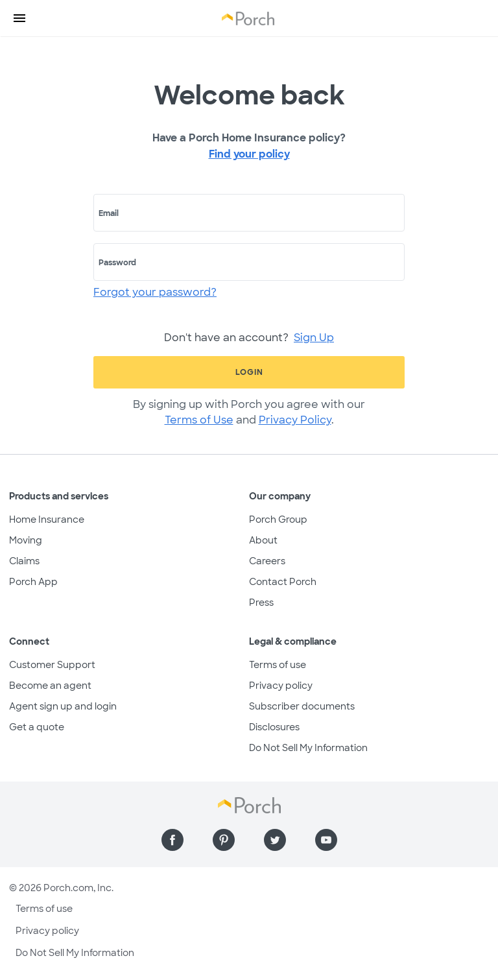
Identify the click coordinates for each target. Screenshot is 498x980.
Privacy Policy (295, 420)
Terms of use (278, 665)
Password (117, 263)
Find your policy (249, 154)
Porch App (33, 582)
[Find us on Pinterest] (224, 840)
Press (261, 603)
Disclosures (274, 727)
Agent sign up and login (63, 706)
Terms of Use (199, 420)
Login (249, 372)
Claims (24, 561)
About (263, 540)
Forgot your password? (155, 292)
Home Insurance (47, 520)
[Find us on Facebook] (172, 840)
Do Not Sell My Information (308, 748)
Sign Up (314, 338)
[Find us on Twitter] (275, 840)
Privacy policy (281, 686)
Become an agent (50, 686)
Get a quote (37, 727)
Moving (26, 540)
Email (109, 213)
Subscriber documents (302, 706)
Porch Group (278, 520)
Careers (267, 561)
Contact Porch (283, 582)
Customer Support (52, 665)
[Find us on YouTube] (326, 840)
